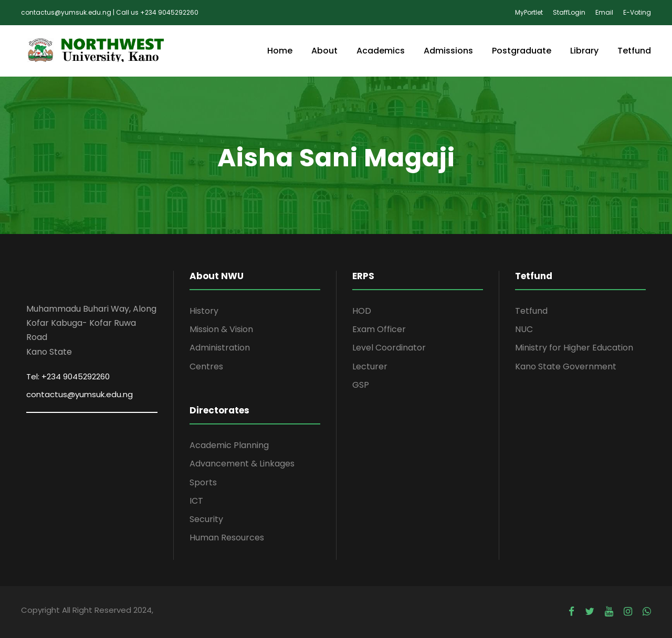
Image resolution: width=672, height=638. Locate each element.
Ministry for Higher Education (574, 348)
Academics (381, 51)
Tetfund (634, 51)
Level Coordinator (389, 348)
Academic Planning (229, 445)
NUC (524, 329)
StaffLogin (569, 12)
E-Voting (637, 12)
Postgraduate (522, 51)
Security (206, 519)
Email (604, 12)
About (324, 51)
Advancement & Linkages (242, 464)
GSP (361, 385)
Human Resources (227, 538)
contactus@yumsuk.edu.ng (80, 394)
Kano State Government (566, 366)
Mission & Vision (221, 329)
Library (584, 51)
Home (280, 51)
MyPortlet (529, 12)
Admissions (448, 51)
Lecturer (370, 366)
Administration (220, 348)
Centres (206, 366)
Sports (203, 482)
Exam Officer (379, 329)
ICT (196, 501)
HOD (362, 311)
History (204, 311)
